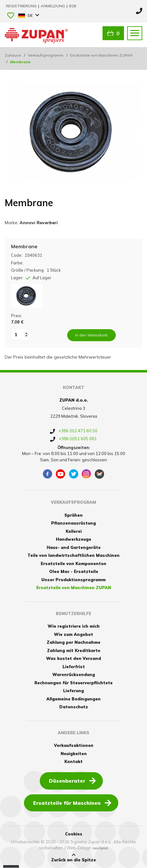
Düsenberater (72, 780)
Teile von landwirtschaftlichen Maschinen (73, 555)
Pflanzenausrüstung (73, 523)
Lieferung (73, 691)
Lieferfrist (74, 667)
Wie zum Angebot (73, 634)
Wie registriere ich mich (74, 626)
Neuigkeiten (74, 754)
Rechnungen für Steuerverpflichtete (73, 683)
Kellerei (74, 531)
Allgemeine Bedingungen (73, 699)
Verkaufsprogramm (46, 55)
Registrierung (22, 6)
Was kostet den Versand (73, 658)
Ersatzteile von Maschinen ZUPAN (101, 55)
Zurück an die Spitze (73, 858)
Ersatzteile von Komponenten (73, 563)
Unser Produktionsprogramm (73, 580)
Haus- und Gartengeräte (74, 547)
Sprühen (73, 515)
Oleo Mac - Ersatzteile (74, 571)
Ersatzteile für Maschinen (72, 803)
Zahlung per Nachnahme (73, 642)
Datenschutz (74, 707)
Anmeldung (53, 6)
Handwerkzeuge (73, 539)
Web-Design (79, 848)
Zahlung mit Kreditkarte (74, 650)
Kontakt (73, 761)
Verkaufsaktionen (74, 745)
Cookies (74, 834)
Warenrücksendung (74, 674)
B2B (73, 6)
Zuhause (13, 55)
